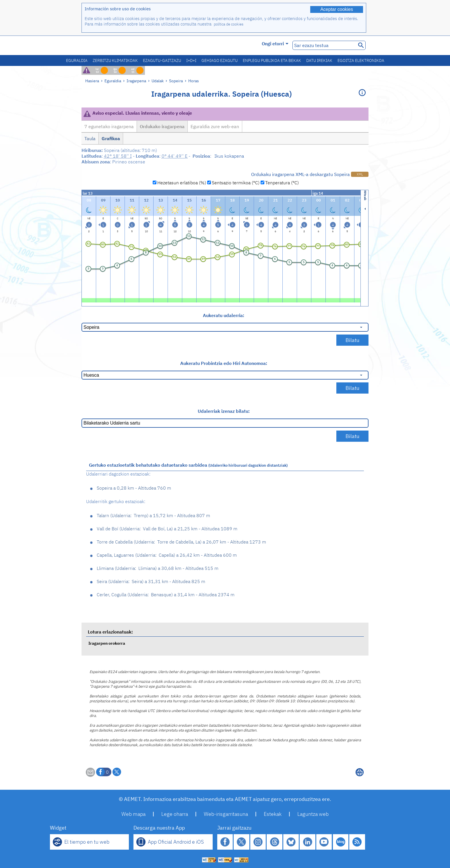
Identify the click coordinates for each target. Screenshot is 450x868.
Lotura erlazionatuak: (110, 632)
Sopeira (176, 81)
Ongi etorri (275, 44)
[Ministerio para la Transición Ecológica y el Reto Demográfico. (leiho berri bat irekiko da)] (114, 45)
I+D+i (191, 60)
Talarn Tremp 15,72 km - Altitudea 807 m (153, 515)
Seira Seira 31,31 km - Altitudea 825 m (151, 581)
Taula (90, 138)
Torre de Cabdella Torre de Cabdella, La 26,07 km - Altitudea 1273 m (181, 542)
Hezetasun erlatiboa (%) (182, 183)
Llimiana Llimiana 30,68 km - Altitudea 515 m (158, 568)
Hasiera (92, 81)
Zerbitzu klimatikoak (115, 60)
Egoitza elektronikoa (361, 60)
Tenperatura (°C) (282, 183)
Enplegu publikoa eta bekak (272, 60)
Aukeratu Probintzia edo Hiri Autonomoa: (224, 363)
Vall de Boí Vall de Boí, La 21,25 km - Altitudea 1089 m (167, 529)
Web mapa (133, 814)
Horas (194, 81)
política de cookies (229, 24)
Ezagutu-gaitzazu (162, 60)
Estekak (273, 814)
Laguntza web (313, 814)
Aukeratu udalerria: (224, 315)
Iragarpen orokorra (107, 643)
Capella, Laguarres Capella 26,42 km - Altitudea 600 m (167, 555)
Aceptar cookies (337, 9)
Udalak (158, 81)
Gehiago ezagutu (220, 60)
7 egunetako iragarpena (109, 126)
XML (360, 174)
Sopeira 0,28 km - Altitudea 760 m (134, 488)
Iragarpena (136, 81)
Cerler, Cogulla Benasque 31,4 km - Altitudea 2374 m (166, 595)
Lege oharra (175, 814)
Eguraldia (77, 60)
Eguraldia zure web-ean (215, 126)
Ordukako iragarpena (162, 126)
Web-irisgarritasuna (226, 814)
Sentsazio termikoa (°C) (236, 183)
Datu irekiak (319, 60)
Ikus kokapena (229, 156)
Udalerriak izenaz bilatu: (224, 411)
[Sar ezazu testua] (324, 45)
